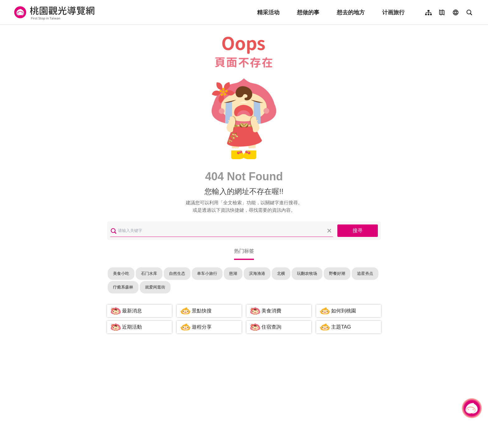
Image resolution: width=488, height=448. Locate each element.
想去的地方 (351, 12)
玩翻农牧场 (307, 273)
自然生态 (177, 273)
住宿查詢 (271, 327)
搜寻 (358, 231)
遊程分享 (202, 327)
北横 (281, 273)
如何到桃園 (344, 311)
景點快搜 (202, 311)
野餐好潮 (337, 273)
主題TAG (341, 327)
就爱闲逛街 (155, 287)
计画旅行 (393, 12)
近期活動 (132, 327)
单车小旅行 (207, 273)
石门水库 (149, 273)
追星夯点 (365, 273)
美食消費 (271, 311)
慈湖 (233, 273)
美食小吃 (121, 273)
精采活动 (268, 12)
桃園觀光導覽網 (53, 12)
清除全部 (329, 231)
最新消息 (132, 311)
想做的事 (308, 12)
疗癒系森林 (123, 287)
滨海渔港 (257, 273)
